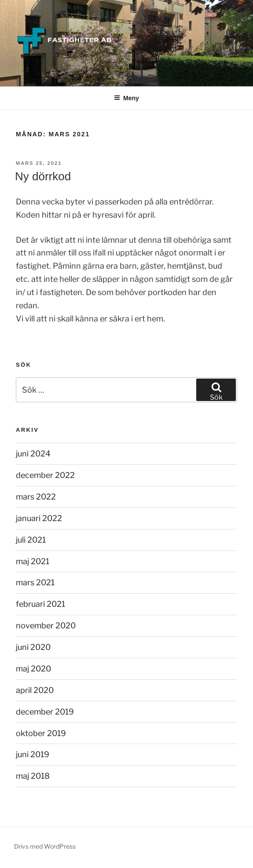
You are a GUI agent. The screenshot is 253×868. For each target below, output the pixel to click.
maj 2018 (33, 776)
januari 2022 (39, 518)
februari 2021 (40, 604)
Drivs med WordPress (45, 846)
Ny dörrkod (43, 176)
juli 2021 (31, 540)
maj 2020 (33, 669)
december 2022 (45, 475)
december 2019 (45, 712)
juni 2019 (33, 754)
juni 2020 (33, 647)
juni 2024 (33, 454)
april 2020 (35, 690)
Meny (126, 98)
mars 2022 (36, 497)
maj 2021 (33, 561)
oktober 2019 (41, 733)
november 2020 (46, 625)
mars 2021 (35, 582)
